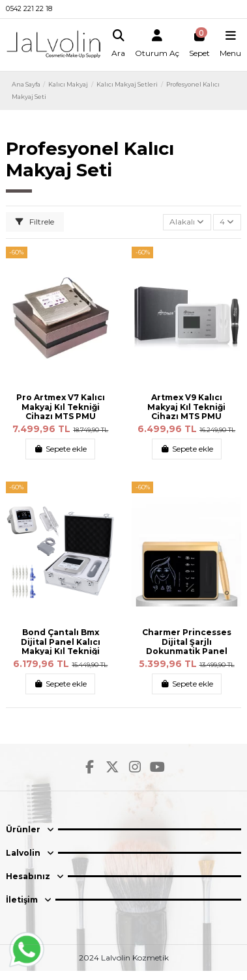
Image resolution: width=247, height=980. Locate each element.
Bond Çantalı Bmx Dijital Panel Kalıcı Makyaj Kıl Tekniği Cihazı (61, 646)
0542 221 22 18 (29, 9)
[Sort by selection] (187, 222)
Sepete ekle (60, 449)
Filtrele (35, 222)
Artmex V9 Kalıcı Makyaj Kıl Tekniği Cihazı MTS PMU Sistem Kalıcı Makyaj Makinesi (186, 416)
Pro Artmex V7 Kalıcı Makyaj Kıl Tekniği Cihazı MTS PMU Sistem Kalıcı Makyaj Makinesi (61, 416)
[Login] (157, 45)
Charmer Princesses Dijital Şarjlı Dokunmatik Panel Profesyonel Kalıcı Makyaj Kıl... (187, 651)
